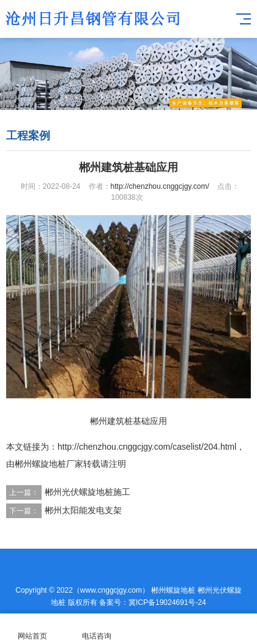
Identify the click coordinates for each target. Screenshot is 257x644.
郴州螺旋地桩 (173, 590)
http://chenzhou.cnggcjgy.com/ (160, 186)
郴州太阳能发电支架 (83, 510)
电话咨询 (96, 629)
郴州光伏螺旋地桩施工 (88, 492)
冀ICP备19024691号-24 (167, 602)
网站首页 (32, 629)
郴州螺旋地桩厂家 (49, 464)
